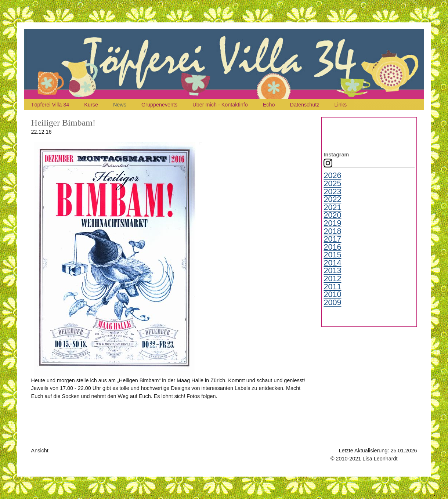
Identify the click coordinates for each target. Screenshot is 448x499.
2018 (332, 231)
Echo (269, 105)
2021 (332, 207)
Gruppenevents (159, 105)
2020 (332, 215)
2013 (332, 271)
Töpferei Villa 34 (50, 105)
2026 (332, 176)
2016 (332, 247)
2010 (332, 294)
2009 (332, 303)
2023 (332, 192)
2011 (332, 287)
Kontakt (408, 459)
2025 (332, 184)
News (120, 105)
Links (341, 105)
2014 (332, 263)
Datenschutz (305, 105)
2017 (332, 239)
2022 (332, 199)
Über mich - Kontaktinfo (220, 105)
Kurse (91, 105)
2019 (332, 223)
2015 (332, 255)
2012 (332, 279)
